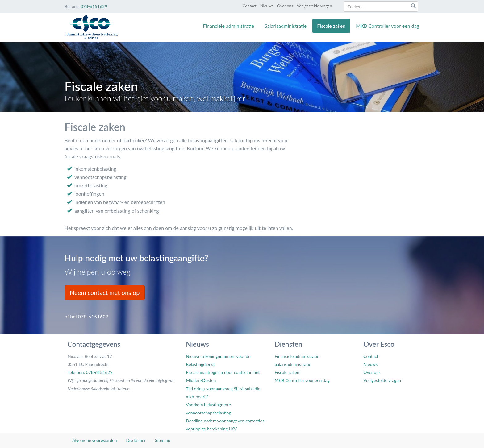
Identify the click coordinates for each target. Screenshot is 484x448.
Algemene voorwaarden (94, 440)
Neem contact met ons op (105, 292)
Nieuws (267, 6)
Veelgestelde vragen (314, 6)
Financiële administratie (228, 26)
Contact (250, 6)
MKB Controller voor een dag (388, 26)
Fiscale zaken (331, 26)
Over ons (285, 6)
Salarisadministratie (286, 26)
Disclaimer (136, 440)
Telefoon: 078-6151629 (90, 372)
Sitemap (163, 440)
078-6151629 (94, 6)
